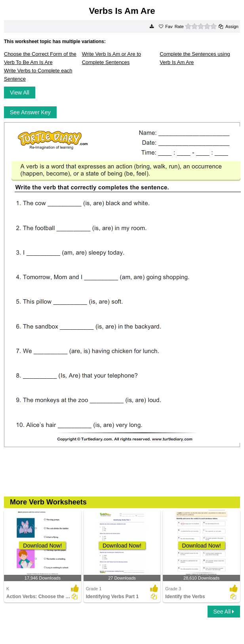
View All (20, 93)
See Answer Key (30, 112)
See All (224, 612)
